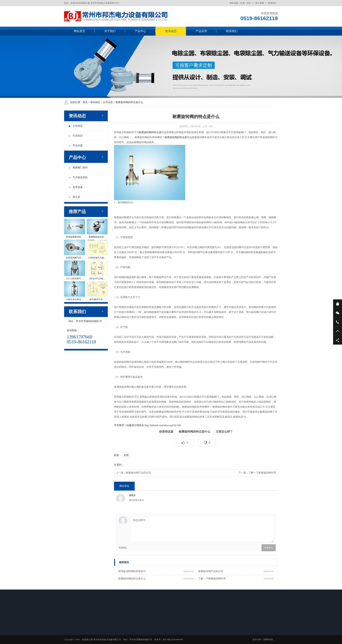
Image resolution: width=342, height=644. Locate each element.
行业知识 (76, 136)
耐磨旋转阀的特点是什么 (129, 102)
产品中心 (140, 31)
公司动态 (108, 102)
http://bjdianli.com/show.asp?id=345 (163, 425)
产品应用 (201, 31)
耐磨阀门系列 (78, 168)
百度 (242, 3)
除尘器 (74, 197)
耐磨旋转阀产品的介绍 (138, 473)
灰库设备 (76, 187)
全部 (126, 455)
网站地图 (234, 3)
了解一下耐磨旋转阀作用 (262, 473)
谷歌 (248, 3)
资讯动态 (171, 31)
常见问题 (76, 146)
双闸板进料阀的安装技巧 (132, 571)
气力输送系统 (78, 177)
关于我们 (110, 31)
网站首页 (79, 31)
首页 (85, 102)
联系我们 (272, 3)
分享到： (119, 465)
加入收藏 (260, 3)
